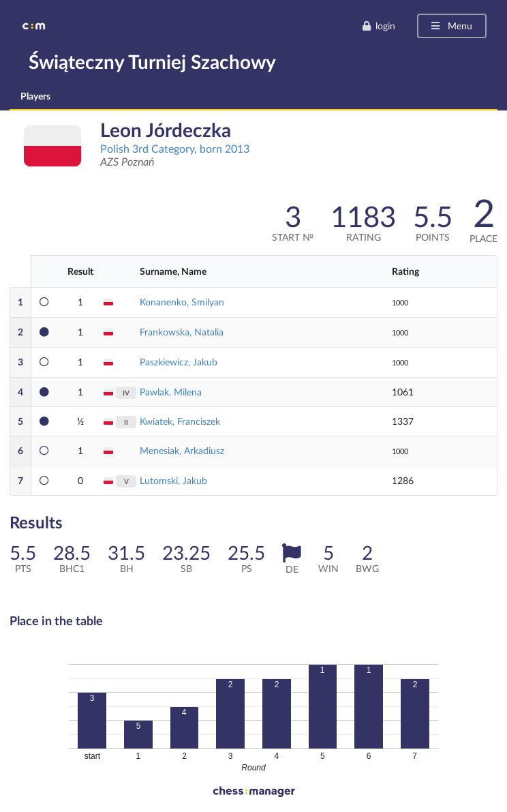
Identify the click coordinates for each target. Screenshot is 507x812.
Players (35, 96)
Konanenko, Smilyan (182, 302)
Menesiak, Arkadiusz (182, 450)
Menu (451, 26)
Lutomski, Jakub (173, 480)
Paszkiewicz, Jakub (179, 362)
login (379, 26)
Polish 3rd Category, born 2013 (175, 148)
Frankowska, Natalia (182, 332)
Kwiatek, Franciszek (180, 421)
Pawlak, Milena (171, 392)
